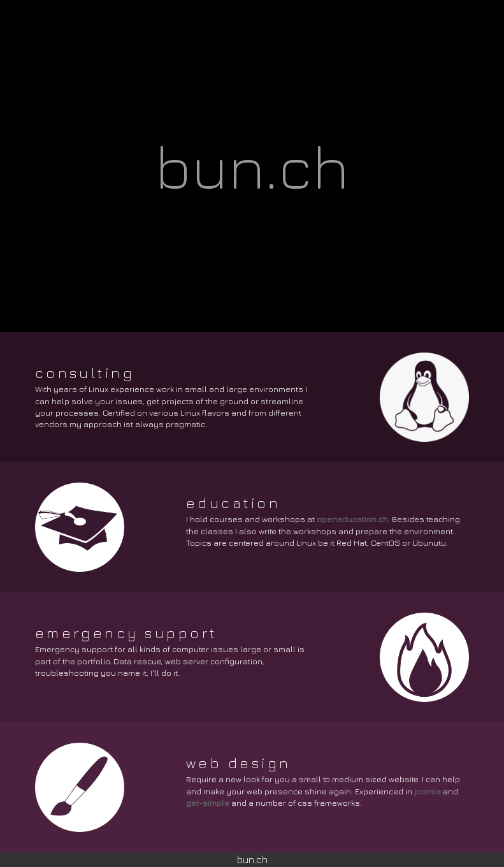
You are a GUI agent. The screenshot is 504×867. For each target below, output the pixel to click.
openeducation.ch (352, 519)
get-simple (208, 803)
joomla (428, 791)
